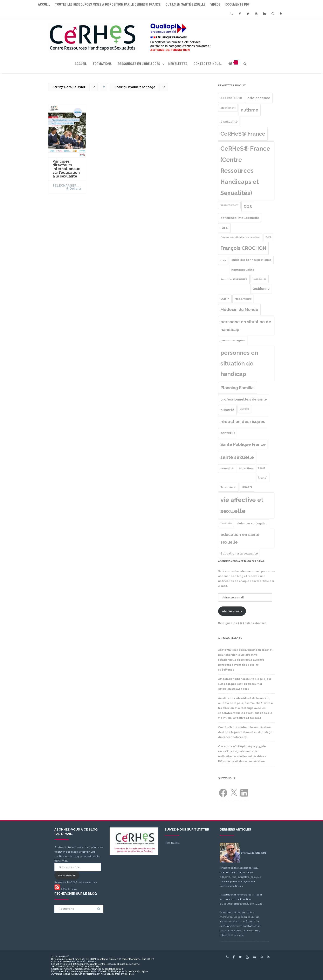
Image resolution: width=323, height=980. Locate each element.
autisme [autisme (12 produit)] (250, 110)
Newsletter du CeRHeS (83, 961)
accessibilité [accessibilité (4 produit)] (231, 98)
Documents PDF (237, 4)
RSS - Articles (66, 889)
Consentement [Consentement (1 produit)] (229, 205)
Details (76, 189)
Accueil (44, 4)
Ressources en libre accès (139, 64)
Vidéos (215, 4)
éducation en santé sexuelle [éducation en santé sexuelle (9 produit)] (240, 538)
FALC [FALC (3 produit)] (224, 228)
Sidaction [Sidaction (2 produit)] (246, 468)
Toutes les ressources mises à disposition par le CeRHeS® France (108, 4)
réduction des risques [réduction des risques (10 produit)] (243, 422)
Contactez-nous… (208, 64)
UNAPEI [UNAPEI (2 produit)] (247, 487)
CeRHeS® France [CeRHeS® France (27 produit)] (243, 134)
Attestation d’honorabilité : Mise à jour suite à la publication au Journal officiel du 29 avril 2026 (245, 684)
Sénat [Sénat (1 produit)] (262, 468)
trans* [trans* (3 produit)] (263, 478)
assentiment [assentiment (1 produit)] (228, 108)
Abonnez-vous (232, 611)
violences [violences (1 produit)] (226, 523)
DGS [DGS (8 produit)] (248, 207)
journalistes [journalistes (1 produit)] (260, 279)
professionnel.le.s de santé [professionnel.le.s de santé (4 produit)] (244, 399)
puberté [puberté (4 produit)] (227, 410)
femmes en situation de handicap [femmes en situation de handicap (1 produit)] (240, 237)
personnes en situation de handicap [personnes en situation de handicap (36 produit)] (239, 363)
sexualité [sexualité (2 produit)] (227, 468)
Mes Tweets (172, 843)
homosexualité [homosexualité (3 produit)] (243, 270)
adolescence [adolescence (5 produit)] (259, 98)
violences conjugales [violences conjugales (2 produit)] (252, 523)
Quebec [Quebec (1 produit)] (244, 409)
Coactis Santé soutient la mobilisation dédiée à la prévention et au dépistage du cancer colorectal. (245, 732)
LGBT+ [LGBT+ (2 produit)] (225, 299)
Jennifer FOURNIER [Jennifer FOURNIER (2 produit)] (234, 279)
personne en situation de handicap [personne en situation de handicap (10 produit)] (246, 326)
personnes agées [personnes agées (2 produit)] (233, 340)
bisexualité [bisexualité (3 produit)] (229, 122)
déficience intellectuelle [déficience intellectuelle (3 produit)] (240, 218)
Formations (102, 64)
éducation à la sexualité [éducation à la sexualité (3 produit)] (239, 553)
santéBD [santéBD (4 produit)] (228, 433)
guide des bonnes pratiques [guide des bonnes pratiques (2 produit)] (251, 260)
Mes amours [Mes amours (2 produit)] (243, 299)
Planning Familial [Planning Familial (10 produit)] (238, 388)
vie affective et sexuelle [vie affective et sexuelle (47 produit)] (242, 505)
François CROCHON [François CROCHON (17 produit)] (243, 248)
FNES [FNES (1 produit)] (268, 237)
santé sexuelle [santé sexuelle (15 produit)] (237, 457)
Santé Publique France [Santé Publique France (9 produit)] (243, 444)
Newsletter (178, 64)
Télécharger (65, 186)
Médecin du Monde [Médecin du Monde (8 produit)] (239, 310)
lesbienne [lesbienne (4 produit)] (261, 289)
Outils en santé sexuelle (185, 4)
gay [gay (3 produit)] (223, 260)
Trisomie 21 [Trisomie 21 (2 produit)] (228, 487)
